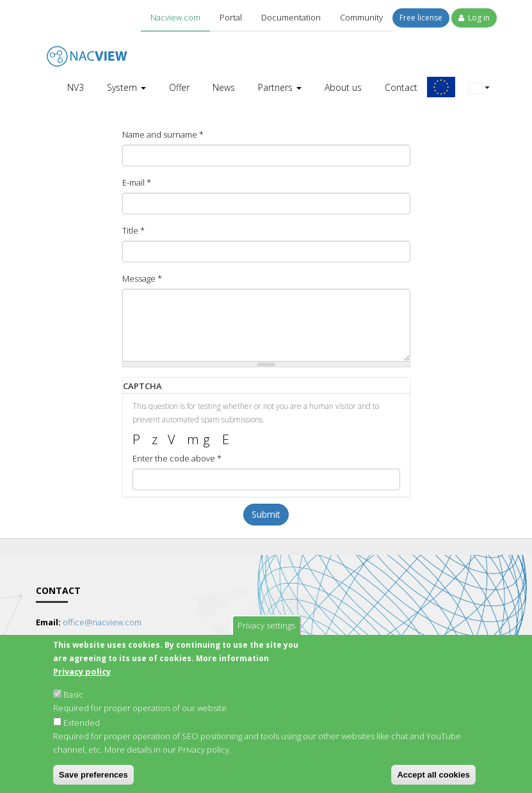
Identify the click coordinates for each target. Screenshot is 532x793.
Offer (179, 87)
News (224, 87)
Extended (82, 728)
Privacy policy (82, 677)
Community (361, 17)
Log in (474, 18)
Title (133, 230)
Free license (421, 18)
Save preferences (93, 781)
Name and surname (163, 134)
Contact (401, 87)
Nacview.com (175, 17)
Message (142, 278)
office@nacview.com (102, 622)
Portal (231, 17)
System (126, 87)
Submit (266, 514)
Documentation (291, 17)
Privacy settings (266, 631)
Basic (73, 700)
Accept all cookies (433, 781)
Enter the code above (177, 458)
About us (343, 87)
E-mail (137, 182)
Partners (280, 87)
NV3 (76, 87)
